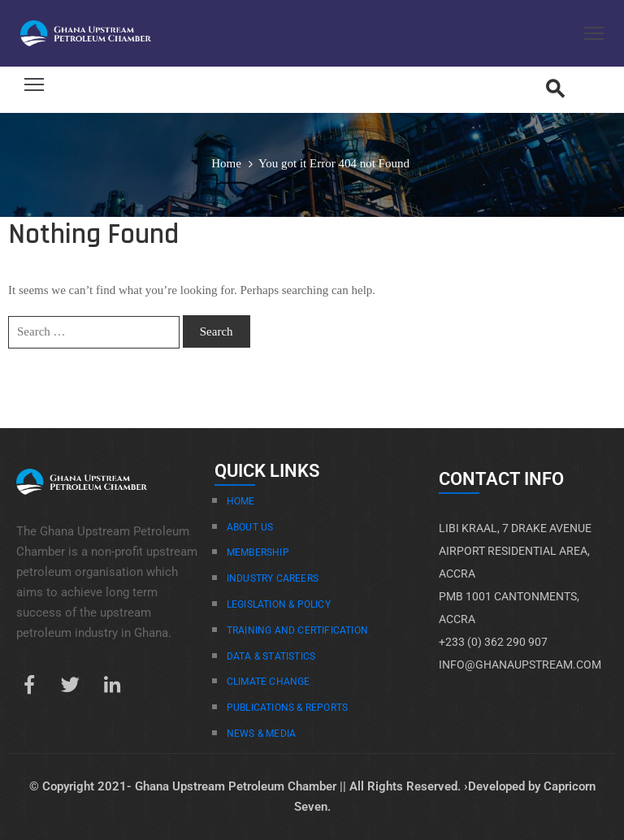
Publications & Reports (287, 708)
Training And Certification (297, 630)
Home (226, 163)
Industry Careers (273, 578)
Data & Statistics (271, 656)
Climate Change (269, 682)
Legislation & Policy (279, 604)
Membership (258, 552)
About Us (250, 527)
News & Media (261, 734)
